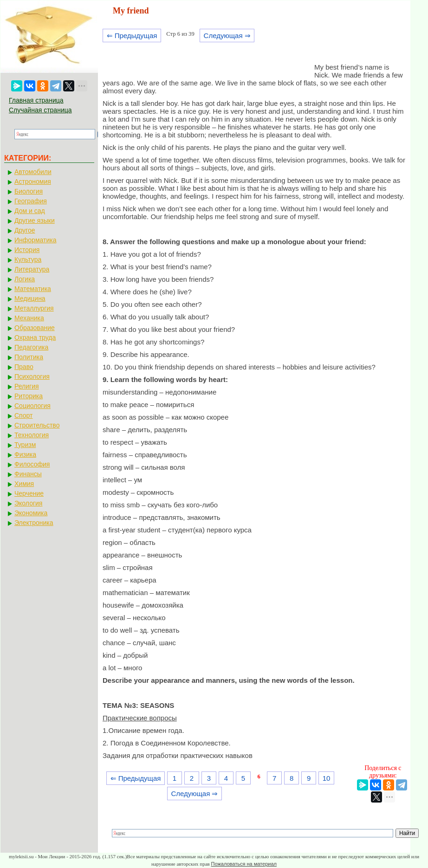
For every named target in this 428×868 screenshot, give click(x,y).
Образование (35, 328)
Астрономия (33, 181)
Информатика (35, 240)
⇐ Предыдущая (132, 36)
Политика (29, 357)
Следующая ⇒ (227, 36)
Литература (32, 269)
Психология (32, 376)
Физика (25, 454)
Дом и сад (30, 211)
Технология (32, 435)
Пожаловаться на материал (244, 864)
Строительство (37, 425)
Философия (32, 464)
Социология (32, 406)
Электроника (34, 523)
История (27, 250)
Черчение (29, 493)
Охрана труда (35, 337)
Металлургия (34, 308)
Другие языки (35, 220)
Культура (28, 259)
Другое (25, 230)
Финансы (28, 474)
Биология (29, 191)
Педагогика (31, 347)
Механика (29, 318)
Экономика (31, 513)
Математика (33, 289)
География (31, 201)
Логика (25, 279)
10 (327, 778)
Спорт (23, 415)
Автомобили (33, 172)
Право (24, 367)
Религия (27, 386)
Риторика (29, 396)
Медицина (30, 298)
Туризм (25, 445)
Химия (24, 484)
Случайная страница (40, 110)
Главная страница (36, 100)
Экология (28, 503)
